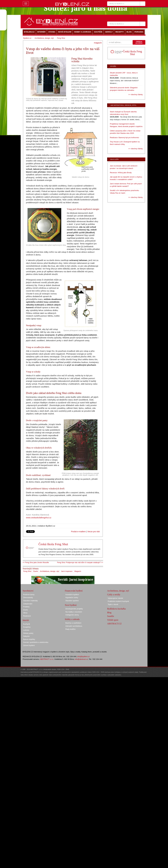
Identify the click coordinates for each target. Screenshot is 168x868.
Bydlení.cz (27, 38)
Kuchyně (27, 624)
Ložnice (26, 630)
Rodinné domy (29, 595)
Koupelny (27, 627)
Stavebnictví (28, 591)
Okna (25, 613)
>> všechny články (136, 94)
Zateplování (28, 604)
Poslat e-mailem (78, 531)
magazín (98, 43)
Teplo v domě (113, 604)
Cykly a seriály (114, 595)
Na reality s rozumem (74, 612)
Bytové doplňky (29, 639)
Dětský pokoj (28, 633)
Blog (109, 613)
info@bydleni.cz (83, 656)
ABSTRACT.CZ (114, 624)
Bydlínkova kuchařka (116, 609)
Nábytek (26, 636)
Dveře (36, 571)
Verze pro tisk (94, 531)
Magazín (78, 571)
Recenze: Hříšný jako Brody (121, 173)
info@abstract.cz (81, 659)
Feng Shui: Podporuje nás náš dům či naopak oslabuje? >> (80, 562)
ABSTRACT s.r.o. (47, 659)
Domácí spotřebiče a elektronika (36, 642)
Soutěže (111, 616)
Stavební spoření (72, 601)
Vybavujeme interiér (115, 598)
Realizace (27, 616)
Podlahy (26, 607)
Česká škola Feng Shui (53, 544)
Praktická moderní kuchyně (118, 601)
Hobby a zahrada (72, 619)
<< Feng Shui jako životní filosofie (36, 562)
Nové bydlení (71, 605)
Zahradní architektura (74, 626)
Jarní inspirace (67, 571)
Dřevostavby (28, 597)
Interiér (26, 620)
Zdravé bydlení (29, 645)
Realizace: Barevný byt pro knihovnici (124, 138)
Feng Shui (27, 571)
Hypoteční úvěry (72, 597)
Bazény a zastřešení (73, 623)
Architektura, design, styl (50, 571)
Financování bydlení (74, 591)
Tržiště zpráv (113, 620)
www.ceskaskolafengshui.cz (39, 518)
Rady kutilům (71, 629)
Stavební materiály (30, 601)
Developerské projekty (74, 609)
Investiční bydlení (72, 595)
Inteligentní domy (72, 615)
